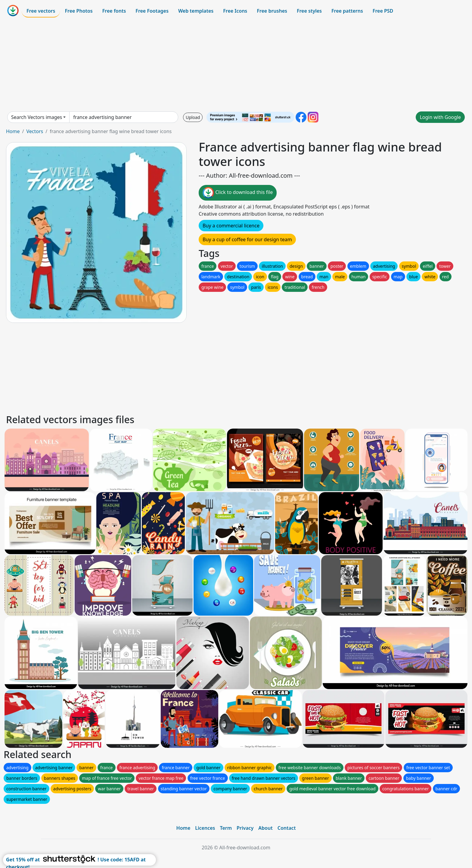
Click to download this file (238, 193)
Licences (205, 828)
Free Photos (79, 11)
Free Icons (235, 11)
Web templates (196, 11)
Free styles (309, 11)
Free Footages (152, 11)
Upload (193, 117)
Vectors (35, 131)
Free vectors (41, 11)
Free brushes (272, 11)
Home (13, 131)
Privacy (245, 828)
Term (226, 828)
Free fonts (114, 11)
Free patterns (347, 11)
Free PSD (383, 11)
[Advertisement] (236, 64)
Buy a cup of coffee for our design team (247, 239)
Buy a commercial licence (231, 226)
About (265, 828)
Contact (287, 828)
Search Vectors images (37, 117)
